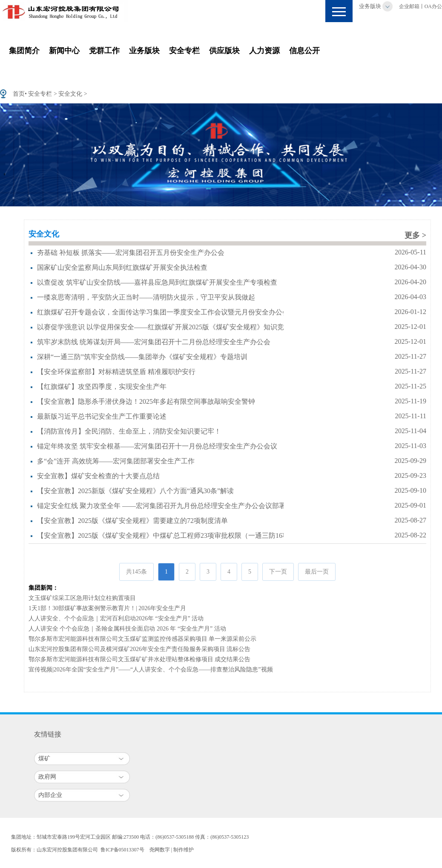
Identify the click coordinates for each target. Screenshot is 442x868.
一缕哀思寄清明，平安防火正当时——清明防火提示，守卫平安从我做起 (146, 297)
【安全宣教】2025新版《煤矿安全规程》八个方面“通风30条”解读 (135, 491)
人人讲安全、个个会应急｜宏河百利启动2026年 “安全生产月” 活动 (116, 618)
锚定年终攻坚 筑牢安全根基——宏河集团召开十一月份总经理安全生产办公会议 (157, 446)
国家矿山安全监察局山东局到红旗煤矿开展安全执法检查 (122, 267)
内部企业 (50, 795)
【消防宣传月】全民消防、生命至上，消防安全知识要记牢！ (129, 431)
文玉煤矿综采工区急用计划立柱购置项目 (82, 598)
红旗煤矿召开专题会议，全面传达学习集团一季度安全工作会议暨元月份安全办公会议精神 (173, 312)
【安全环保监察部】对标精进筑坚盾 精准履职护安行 (116, 372)
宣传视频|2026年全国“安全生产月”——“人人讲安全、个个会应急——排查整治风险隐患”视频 (151, 670)
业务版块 (370, 6)
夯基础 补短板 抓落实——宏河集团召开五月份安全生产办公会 (131, 253)
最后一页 (317, 572)
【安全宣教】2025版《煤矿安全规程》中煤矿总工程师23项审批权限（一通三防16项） (166, 535)
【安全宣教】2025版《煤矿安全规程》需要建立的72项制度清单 (132, 521)
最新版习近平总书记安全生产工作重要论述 (102, 416)
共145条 (136, 572)
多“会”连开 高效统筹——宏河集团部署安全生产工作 (116, 461)
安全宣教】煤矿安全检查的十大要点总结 (98, 476)
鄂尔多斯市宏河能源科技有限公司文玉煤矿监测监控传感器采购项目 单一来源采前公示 (143, 639)
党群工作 (104, 51)
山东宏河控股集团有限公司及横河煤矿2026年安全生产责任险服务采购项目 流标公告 (140, 649)
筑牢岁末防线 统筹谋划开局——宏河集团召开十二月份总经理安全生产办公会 (154, 342)
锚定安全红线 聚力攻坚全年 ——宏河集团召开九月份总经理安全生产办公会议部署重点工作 (175, 506)
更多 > (415, 235)
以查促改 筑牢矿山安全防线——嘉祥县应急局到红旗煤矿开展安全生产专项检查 (157, 282)
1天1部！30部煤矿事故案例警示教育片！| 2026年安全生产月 (107, 608)
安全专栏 (184, 51)
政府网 (47, 777)
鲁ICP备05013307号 (122, 850)
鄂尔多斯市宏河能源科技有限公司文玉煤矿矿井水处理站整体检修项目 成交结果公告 (140, 659)
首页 (19, 94)
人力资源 (264, 51)
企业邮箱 (409, 6)
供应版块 (224, 51)
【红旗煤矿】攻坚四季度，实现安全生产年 (102, 387)
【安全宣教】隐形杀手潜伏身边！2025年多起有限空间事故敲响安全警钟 (146, 401)
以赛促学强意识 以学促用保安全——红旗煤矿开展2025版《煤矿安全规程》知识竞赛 (164, 327)
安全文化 (70, 94)
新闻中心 (64, 51)
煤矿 (44, 758)
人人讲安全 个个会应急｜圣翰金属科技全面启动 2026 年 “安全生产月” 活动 (127, 629)
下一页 (278, 572)
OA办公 (433, 6)
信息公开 (304, 51)
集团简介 (24, 51)
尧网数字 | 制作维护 (172, 850)
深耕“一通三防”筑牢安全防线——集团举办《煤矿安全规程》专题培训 (142, 357)
